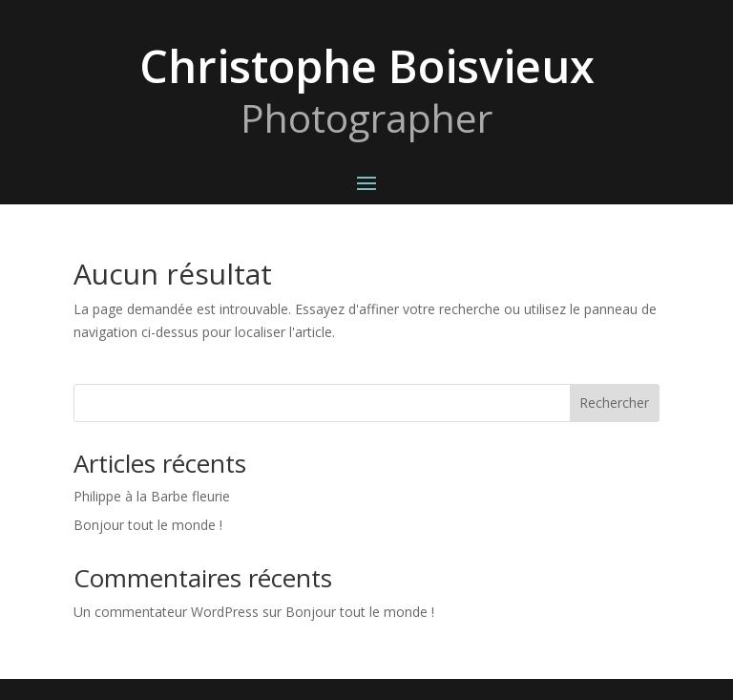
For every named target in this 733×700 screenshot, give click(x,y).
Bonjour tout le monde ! (148, 525)
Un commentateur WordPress (166, 612)
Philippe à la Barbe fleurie (152, 496)
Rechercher (614, 403)
